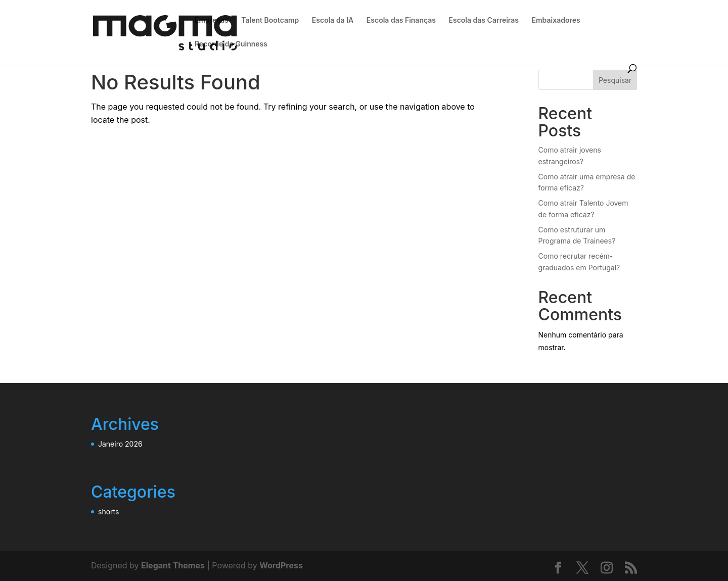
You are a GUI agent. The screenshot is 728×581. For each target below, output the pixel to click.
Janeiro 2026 (120, 444)
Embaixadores (556, 20)
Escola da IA (333, 20)
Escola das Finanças (401, 20)
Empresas (212, 20)
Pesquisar (615, 80)
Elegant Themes (173, 565)
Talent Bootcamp (270, 20)
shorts (108, 512)
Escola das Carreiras (484, 20)
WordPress (281, 565)
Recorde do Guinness (231, 44)
